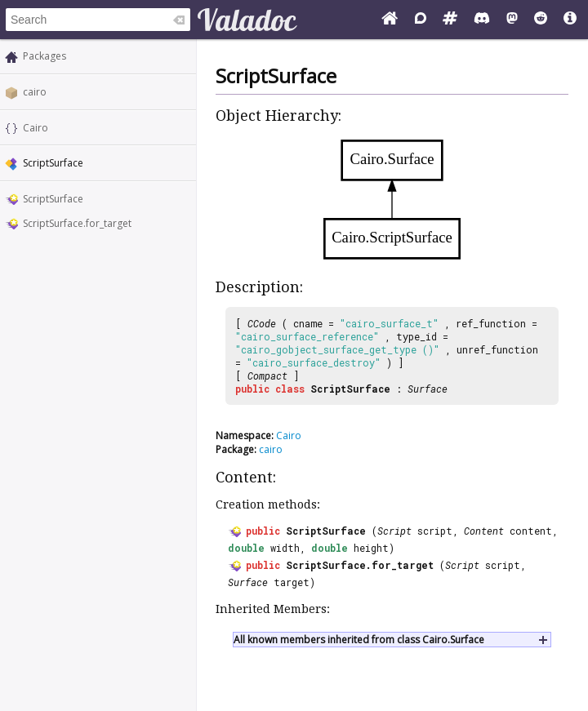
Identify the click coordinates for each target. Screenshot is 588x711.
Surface (428, 389)
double (246, 548)
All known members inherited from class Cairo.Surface (359, 640)
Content (484, 531)
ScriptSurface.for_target (77, 223)
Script (394, 531)
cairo (35, 92)
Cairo (36, 128)
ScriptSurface (53, 199)
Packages (45, 56)
